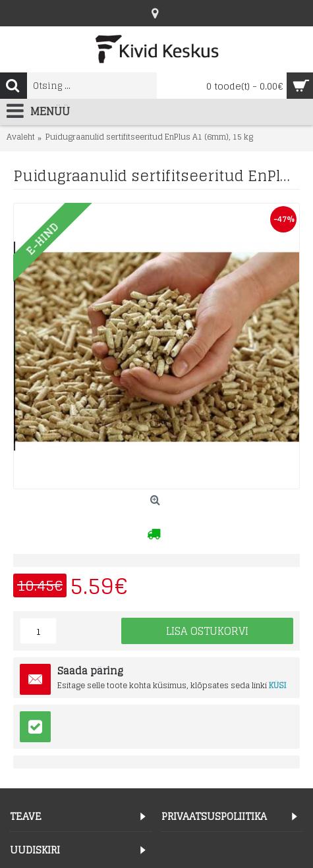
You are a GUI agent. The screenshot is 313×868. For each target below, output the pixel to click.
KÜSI (278, 685)
